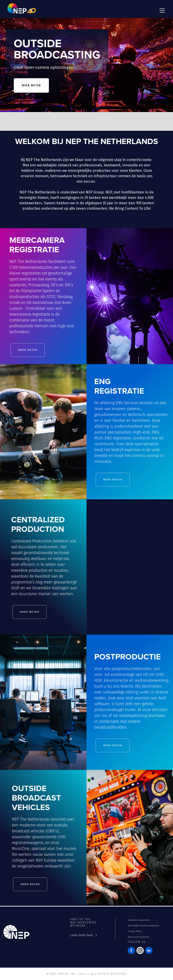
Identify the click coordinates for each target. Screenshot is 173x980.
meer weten (31, 85)
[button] (161, 11)
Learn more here (82, 935)
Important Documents (139, 920)
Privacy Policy (135, 931)
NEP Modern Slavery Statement (143, 926)
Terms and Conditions (139, 937)
